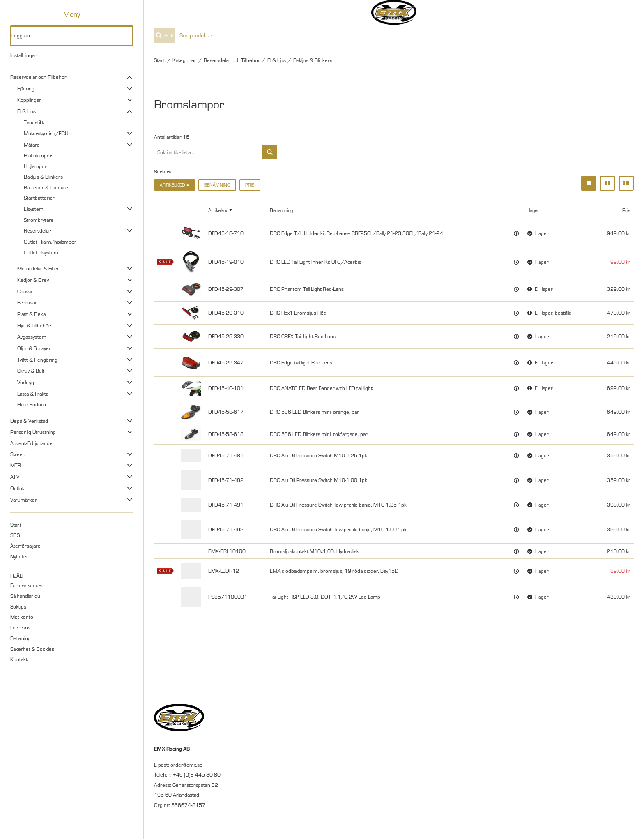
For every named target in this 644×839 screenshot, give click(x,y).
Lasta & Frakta (33, 394)
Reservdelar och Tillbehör (38, 77)
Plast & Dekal (32, 314)
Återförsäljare (25, 546)
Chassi (24, 291)
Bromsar (27, 302)
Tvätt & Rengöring (37, 360)
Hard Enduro (32, 404)
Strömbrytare (39, 220)
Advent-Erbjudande (31, 443)
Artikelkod (218, 210)
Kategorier (184, 60)
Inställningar (23, 55)
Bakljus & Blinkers (43, 177)
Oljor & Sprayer (34, 348)
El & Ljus (26, 111)
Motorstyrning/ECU (46, 133)
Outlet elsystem (41, 252)
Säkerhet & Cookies (32, 649)
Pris (250, 185)
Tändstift (34, 122)
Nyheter (19, 556)
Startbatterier (39, 198)
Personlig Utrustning (33, 432)
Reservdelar (37, 230)
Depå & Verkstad (29, 421)
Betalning (21, 638)
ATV (15, 477)
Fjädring (26, 88)
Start (16, 525)
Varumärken (24, 500)
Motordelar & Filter (38, 268)
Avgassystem (32, 337)
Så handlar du (25, 596)
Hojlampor (35, 166)
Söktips (18, 606)
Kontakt (19, 659)
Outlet (17, 488)
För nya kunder (27, 585)
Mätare (32, 145)
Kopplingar (29, 100)
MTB (16, 465)
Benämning (217, 185)
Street (17, 454)
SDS (15, 535)
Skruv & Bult (31, 371)
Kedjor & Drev (33, 280)
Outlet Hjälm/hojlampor (50, 242)
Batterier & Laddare (46, 187)
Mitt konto (22, 617)
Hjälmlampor (38, 155)
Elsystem (34, 209)
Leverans (20, 627)
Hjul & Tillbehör (34, 325)
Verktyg (26, 382)
